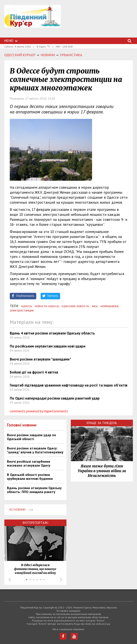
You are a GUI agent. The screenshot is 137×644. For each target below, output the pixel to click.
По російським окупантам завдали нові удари (48, 346)
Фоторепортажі (35, 523)
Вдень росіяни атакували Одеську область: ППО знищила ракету (34, 490)
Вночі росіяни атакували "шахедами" (40, 359)
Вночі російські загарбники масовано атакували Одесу (29, 463)
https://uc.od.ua (33, 21)
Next (61, 580)
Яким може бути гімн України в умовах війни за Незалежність (102, 471)
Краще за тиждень (102, 423)
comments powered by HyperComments (39, 411)
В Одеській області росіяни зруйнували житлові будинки (30, 477)
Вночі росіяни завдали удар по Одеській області (31, 437)
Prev (10, 580)
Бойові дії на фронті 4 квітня (34, 372)
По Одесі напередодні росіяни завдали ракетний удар (55, 398)
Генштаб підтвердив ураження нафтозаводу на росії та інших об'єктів (69, 385)
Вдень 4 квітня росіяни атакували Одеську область (52, 333)
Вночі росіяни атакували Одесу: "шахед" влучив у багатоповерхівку (35, 450)
